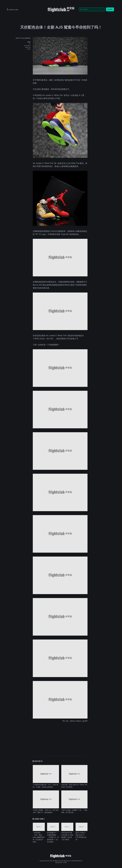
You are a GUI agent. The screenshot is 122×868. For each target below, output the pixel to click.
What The (28, 47)
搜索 (110, 9)
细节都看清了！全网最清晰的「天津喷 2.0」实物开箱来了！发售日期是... (53, 837)
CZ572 (29, 49)
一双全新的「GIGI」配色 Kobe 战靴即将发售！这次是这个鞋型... (39, 837)
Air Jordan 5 (27, 46)
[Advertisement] (60, 738)
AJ (30, 44)
